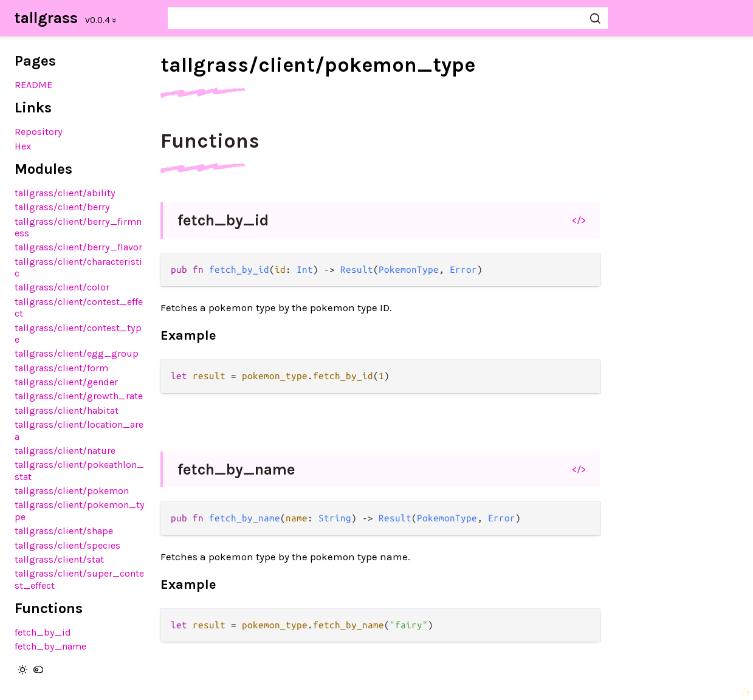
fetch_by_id (43, 632)
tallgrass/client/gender (66, 382)
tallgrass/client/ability (65, 193)
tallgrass (46, 18)
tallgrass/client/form (61, 368)
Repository (39, 132)
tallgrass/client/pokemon (72, 491)
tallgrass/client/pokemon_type (318, 65)
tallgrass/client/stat (59, 559)
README (33, 85)
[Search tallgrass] (388, 18)
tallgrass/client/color (62, 287)
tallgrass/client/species (67, 545)
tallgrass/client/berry (62, 207)
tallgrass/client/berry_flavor (78, 247)
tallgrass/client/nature (65, 451)
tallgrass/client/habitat (67, 410)
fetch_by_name (50, 646)
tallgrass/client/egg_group (77, 353)
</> (579, 220)
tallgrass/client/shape (64, 531)
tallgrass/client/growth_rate (79, 396)
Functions (210, 141)
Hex (23, 146)
